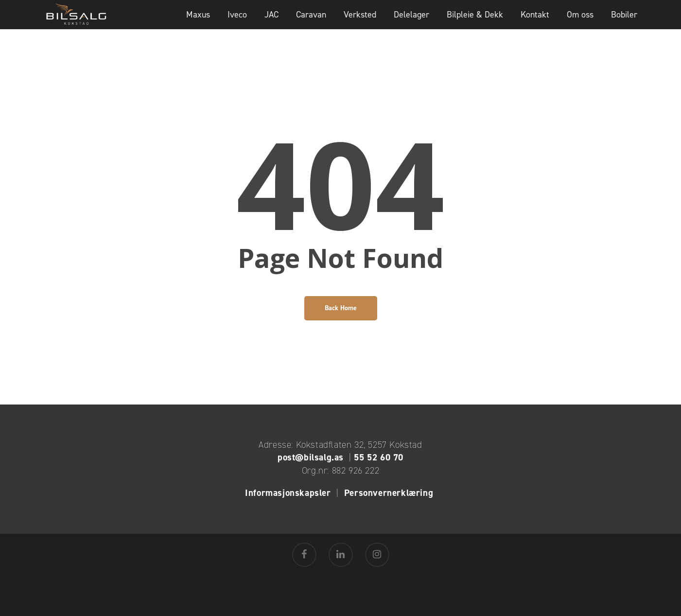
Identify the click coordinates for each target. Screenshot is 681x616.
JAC (271, 22)
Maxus (198, 22)
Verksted (360, 22)
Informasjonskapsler (288, 493)
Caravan (311, 22)
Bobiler (624, 22)
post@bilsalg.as (311, 457)
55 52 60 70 (379, 457)
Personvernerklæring (390, 493)
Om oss (580, 22)
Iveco (237, 22)
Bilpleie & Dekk (475, 22)
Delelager (411, 22)
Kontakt (535, 22)
